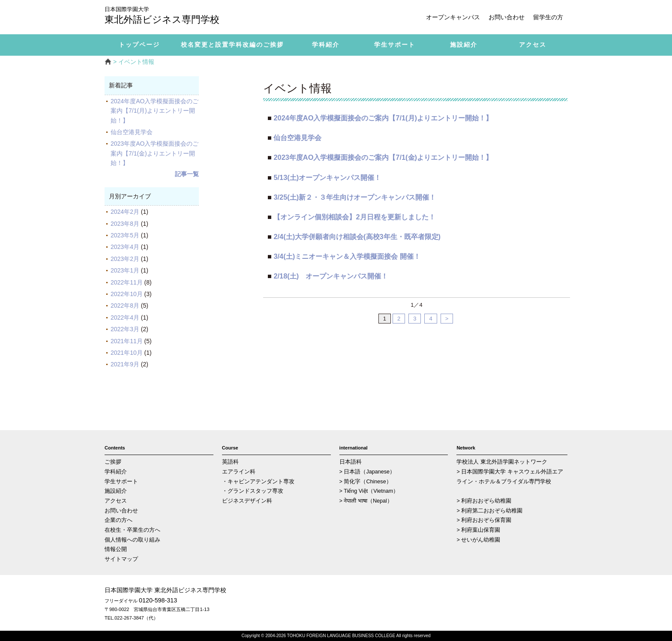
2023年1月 (125, 270)
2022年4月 (125, 318)
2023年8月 (125, 224)
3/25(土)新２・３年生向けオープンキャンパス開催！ (355, 197)
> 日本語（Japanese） (367, 472)
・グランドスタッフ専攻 (253, 491)
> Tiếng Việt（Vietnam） (369, 491)
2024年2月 (125, 212)
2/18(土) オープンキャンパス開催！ (331, 276)
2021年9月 (125, 364)
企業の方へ (118, 520)
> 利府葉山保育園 (478, 530)
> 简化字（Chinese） (366, 482)
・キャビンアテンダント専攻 (258, 482)
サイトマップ (121, 559)
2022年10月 (127, 294)
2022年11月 (127, 282)
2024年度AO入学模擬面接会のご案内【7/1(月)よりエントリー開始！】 (154, 111)
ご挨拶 (113, 462)
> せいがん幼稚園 (478, 540)
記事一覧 (187, 174)
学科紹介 (116, 472)
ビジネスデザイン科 (247, 501)
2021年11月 (127, 341)
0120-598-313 (158, 600)
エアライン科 (239, 472)
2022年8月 (125, 306)
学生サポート (121, 482)
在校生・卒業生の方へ (132, 530)
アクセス (116, 501)
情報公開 (116, 549)
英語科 (230, 462)
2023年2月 (125, 259)
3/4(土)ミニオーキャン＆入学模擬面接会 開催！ (347, 256)
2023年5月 (125, 235)
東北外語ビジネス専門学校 (169, 16)
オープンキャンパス (453, 17)
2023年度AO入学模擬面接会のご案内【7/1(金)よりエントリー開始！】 (154, 153)
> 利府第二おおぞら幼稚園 (489, 511)
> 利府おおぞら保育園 (484, 520)
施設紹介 (116, 491)
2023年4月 (125, 247)
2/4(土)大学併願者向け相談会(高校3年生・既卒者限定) (357, 237)
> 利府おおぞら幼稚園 (484, 501)
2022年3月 (125, 329)
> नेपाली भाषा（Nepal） (366, 501)
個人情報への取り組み (132, 540)
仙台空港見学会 (135, 132)
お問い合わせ (507, 17)
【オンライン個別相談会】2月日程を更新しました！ (354, 217)
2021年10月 (127, 353)
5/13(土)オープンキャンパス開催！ (327, 177)
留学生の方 (548, 17)
